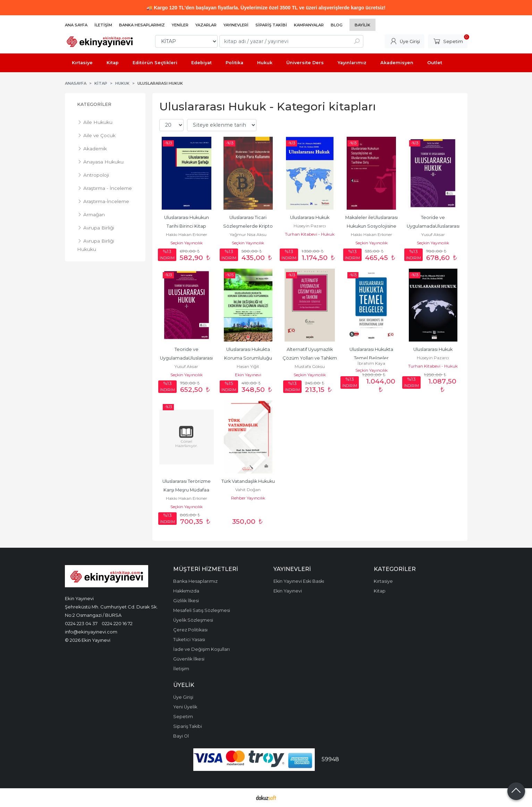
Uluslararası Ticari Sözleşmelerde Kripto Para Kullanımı (248, 226)
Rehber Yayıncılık (248, 498)
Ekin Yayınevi (248, 375)
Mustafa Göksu (310, 366)
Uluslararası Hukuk (310, 217)
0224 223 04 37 (81, 623)
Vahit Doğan (248, 490)
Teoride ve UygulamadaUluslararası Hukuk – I (187, 358)
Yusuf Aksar (433, 234)
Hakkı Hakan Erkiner (187, 234)
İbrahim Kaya (371, 363)
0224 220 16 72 (117, 623)
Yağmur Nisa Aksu (248, 234)
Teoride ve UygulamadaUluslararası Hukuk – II (434, 226)
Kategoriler (94, 104)
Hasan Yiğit (248, 366)
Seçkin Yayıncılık (187, 243)
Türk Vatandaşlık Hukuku (248, 481)
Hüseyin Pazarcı (310, 226)
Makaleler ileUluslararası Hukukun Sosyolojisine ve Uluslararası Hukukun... (371, 226)
